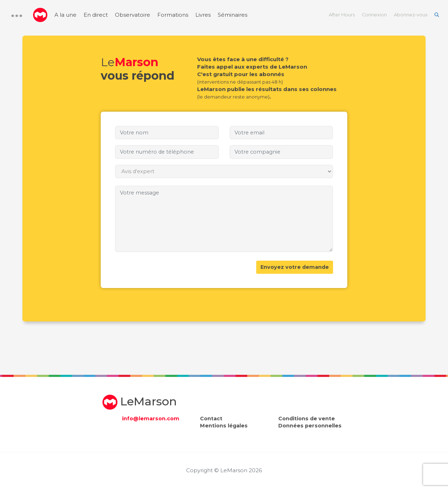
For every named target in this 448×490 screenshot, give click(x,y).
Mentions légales (224, 426)
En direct (96, 15)
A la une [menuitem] (65, 15)
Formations (173, 15)
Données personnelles (310, 426)
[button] (17, 16)
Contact (211, 419)
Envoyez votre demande (295, 267)
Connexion (374, 15)
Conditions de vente (307, 419)
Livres (203, 15)
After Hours (342, 15)
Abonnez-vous (411, 15)
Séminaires (233, 15)
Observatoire (133, 15)
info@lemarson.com (151, 419)
